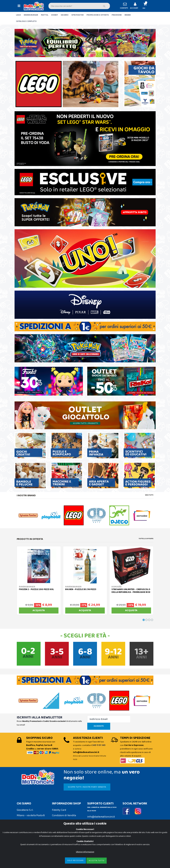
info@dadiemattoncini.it (101, 813)
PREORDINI (117, 15)
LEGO (18, 15)
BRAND (128, 15)
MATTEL (45, 15)
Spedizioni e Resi (61, 817)
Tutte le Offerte (146, 539)
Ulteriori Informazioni (85, 852)
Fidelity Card (59, 807)
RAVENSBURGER (31, 15)
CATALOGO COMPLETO (26, 21)
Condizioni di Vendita (64, 812)
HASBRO (65, 15)
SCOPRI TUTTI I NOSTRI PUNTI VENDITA (86, 783)
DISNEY (55, 15)
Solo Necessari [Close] (75, 860)
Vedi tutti (149, 495)
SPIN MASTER (78, 15)
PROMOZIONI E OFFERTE (98, 15)
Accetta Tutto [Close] (97, 861)
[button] (146, 6)
